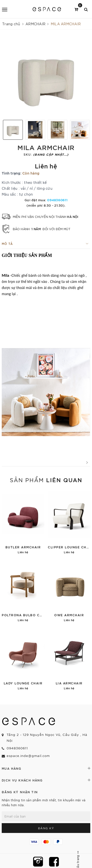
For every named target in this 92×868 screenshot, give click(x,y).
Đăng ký (46, 828)
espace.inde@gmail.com (28, 756)
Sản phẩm (46, 480)
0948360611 (57, 200)
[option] (46, 77)
